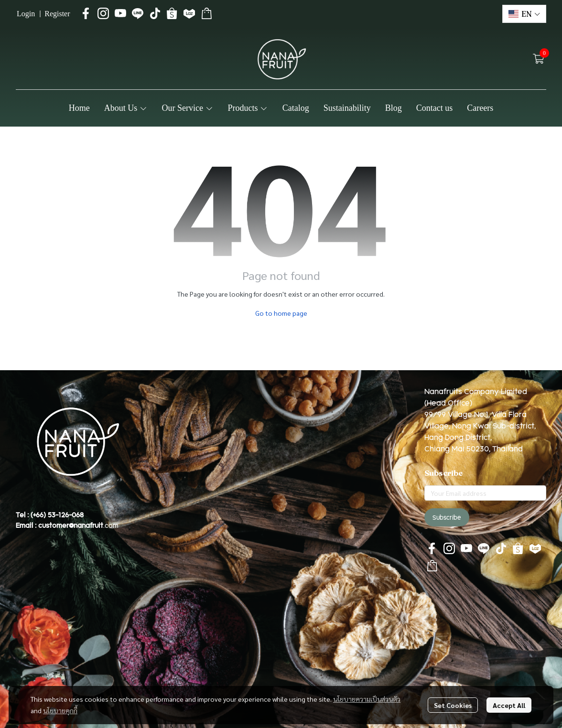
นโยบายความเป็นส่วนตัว (367, 699)
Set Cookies (453, 705)
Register (57, 14)
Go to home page (281, 313)
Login (26, 14)
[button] (524, 14)
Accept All (509, 705)
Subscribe (447, 517)
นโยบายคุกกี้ (60, 710)
